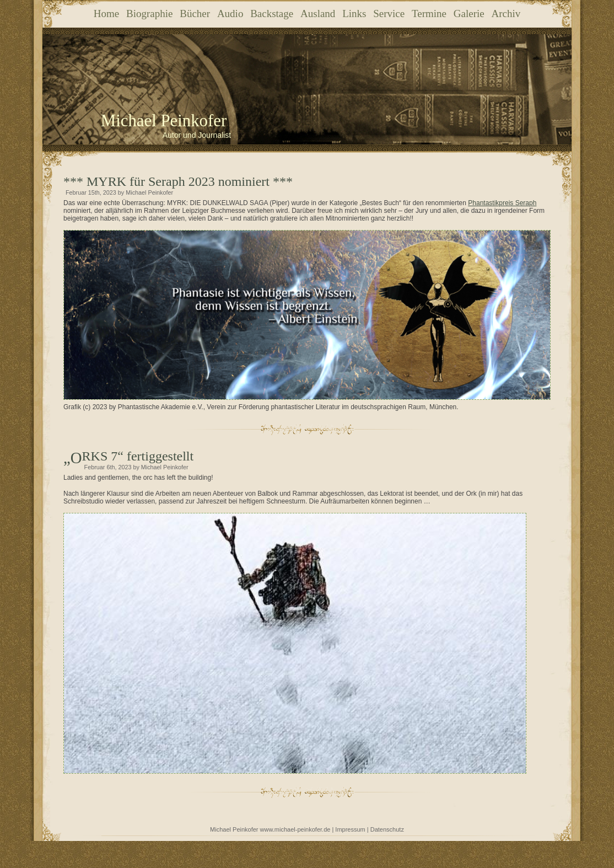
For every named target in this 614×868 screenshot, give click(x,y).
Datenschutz (387, 829)
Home (106, 14)
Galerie (469, 14)
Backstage (272, 14)
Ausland (318, 14)
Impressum (350, 829)
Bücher (195, 14)
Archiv (506, 14)
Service (389, 14)
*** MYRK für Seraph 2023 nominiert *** (178, 181)
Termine (429, 14)
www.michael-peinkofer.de (295, 829)
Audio (230, 14)
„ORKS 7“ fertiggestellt (138, 456)
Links (354, 14)
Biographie (149, 14)
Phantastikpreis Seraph (502, 203)
